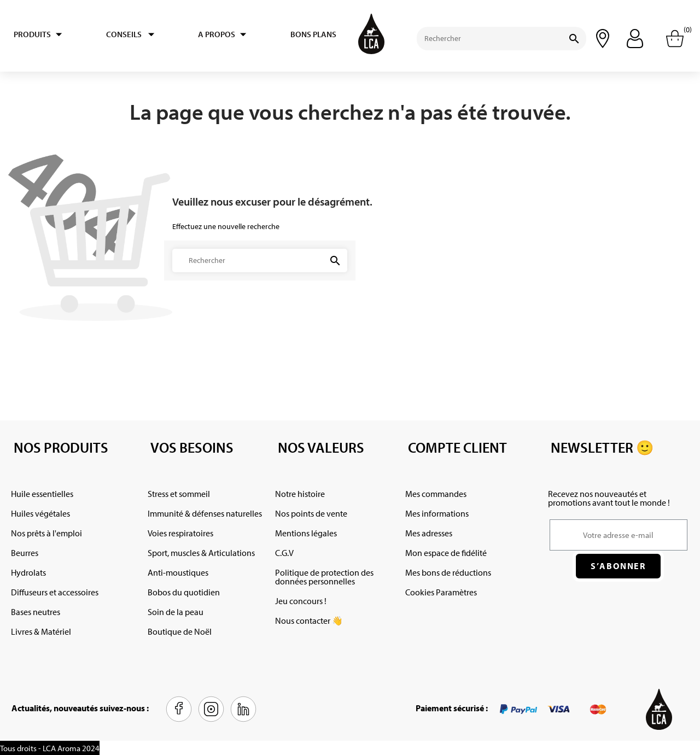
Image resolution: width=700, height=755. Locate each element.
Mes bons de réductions (448, 572)
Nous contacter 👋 (309, 621)
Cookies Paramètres (441, 592)
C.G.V (284, 553)
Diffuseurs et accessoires (55, 592)
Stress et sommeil (179, 494)
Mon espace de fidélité (446, 553)
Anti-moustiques (178, 572)
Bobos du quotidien (184, 592)
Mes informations (437, 513)
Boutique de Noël (180, 631)
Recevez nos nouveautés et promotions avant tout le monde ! (609, 498)
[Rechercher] (481, 39)
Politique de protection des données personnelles (324, 577)
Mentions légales (306, 533)
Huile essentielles (42, 494)
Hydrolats (28, 572)
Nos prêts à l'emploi (46, 533)
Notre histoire (300, 494)
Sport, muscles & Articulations (201, 553)
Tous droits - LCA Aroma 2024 (50, 748)
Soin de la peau (176, 612)
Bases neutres (36, 612)
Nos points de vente (311, 513)
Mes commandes (436, 494)
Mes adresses (429, 533)
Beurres (25, 553)
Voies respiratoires (180, 533)
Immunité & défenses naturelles (205, 513)
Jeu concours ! (301, 601)
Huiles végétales (40, 513)
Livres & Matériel (41, 631)
